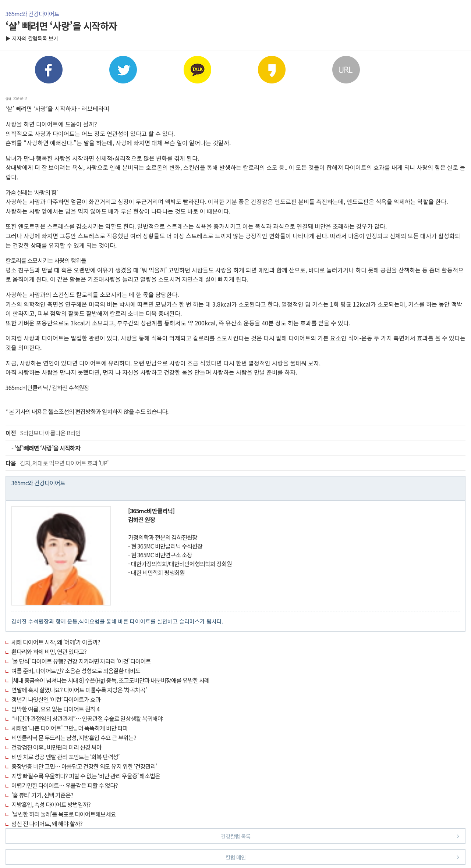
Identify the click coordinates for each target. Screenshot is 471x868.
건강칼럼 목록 (340, 836)
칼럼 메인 (343, 857)
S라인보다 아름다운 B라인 (43, 433)
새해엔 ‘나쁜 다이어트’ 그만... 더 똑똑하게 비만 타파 (70, 728)
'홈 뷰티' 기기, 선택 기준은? (42, 795)
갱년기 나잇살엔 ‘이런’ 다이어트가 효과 (56, 699)
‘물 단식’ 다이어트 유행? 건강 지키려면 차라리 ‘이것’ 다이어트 (81, 661)
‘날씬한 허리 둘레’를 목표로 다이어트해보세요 (64, 814)
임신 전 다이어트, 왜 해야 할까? (47, 824)
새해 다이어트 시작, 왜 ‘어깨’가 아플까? (56, 642)
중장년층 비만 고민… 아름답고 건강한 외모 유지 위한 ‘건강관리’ (84, 766)
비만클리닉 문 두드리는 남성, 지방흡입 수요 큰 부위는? (74, 737)
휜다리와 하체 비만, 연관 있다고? (49, 651)
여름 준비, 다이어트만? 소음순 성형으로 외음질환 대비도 (76, 671)
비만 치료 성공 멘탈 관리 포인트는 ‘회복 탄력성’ (65, 757)
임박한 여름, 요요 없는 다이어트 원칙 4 (55, 709)
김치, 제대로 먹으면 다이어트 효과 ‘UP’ (57, 463)
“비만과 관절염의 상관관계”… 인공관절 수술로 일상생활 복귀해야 (87, 718)
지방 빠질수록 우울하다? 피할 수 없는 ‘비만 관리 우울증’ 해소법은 (86, 776)
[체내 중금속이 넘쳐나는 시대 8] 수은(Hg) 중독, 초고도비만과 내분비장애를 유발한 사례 (110, 680)
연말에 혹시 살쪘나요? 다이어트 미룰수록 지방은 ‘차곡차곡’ (79, 690)
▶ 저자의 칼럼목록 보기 (32, 38)
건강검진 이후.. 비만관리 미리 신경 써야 (56, 747)
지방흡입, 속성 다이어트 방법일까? (51, 804)
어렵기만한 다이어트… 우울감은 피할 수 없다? (65, 785)
